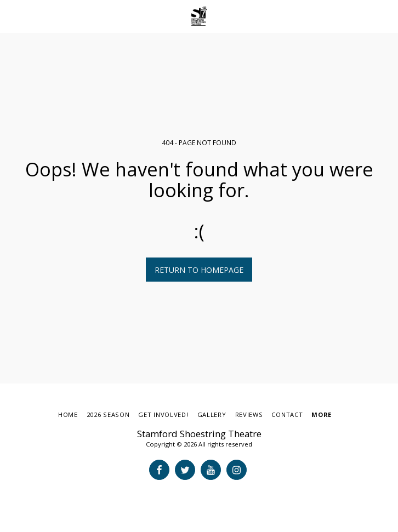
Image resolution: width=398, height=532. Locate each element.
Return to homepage (199, 270)
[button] (12, 16)
